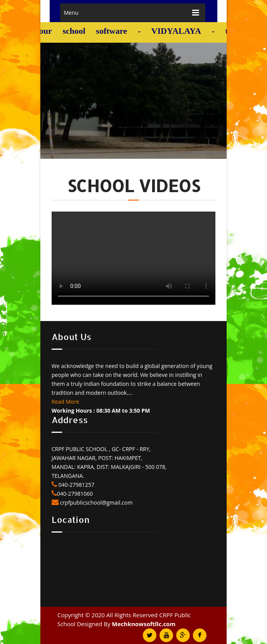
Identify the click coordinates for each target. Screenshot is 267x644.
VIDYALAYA (178, 31)
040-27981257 (76, 485)
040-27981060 (75, 494)
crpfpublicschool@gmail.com (96, 503)
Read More (65, 402)
